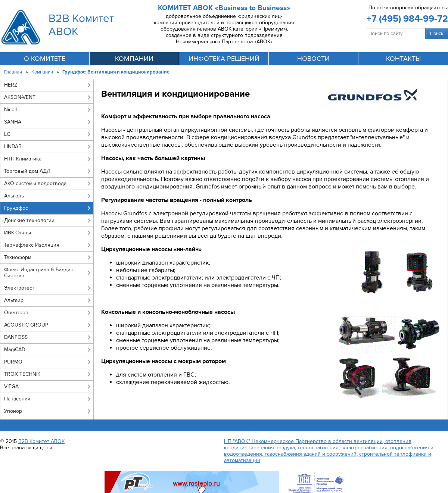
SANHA (13, 122)
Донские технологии (29, 220)
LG (7, 134)
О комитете (45, 59)
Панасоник (17, 399)
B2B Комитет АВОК (41, 441)
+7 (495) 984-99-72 (407, 19)
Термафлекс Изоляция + (34, 245)
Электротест (19, 288)
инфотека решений (224, 59)
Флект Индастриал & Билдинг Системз (40, 273)
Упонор (13, 411)
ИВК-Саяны (18, 233)
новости (313, 59)
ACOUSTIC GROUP (26, 325)
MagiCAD (15, 350)
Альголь (14, 196)
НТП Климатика (23, 159)
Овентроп (16, 313)
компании (134, 59)
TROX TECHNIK (22, 374)
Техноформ (18, 257)
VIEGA (11, 386)
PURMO (13, 362)
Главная (13, 72)
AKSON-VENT (20, 97)
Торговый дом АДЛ (27, 171)
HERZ (11, 85)
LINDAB (13, 146)
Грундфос (16, 208)
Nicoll (10, 110)
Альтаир (14, 300)
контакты (403, 59)
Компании (42, 72)
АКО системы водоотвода (35, 183)
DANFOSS (16, 337)
